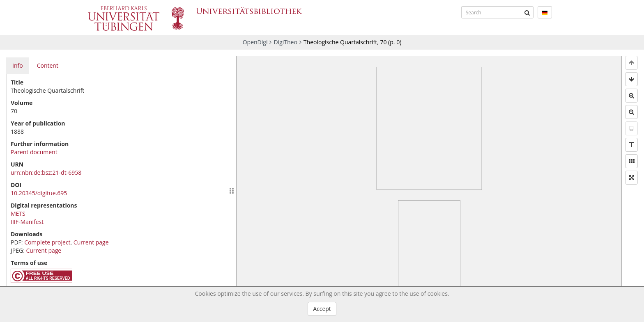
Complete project (47, 242)
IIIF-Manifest (27, 222)
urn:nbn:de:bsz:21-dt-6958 (46, 172)
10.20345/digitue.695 (39, 193)
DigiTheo (285, 42)
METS (18, 214)
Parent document (34, 152)
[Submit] (527, 12)
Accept (322, 309)
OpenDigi (255, 42)
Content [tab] (48, 65)
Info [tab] (18, 65)
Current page (91, 242)
